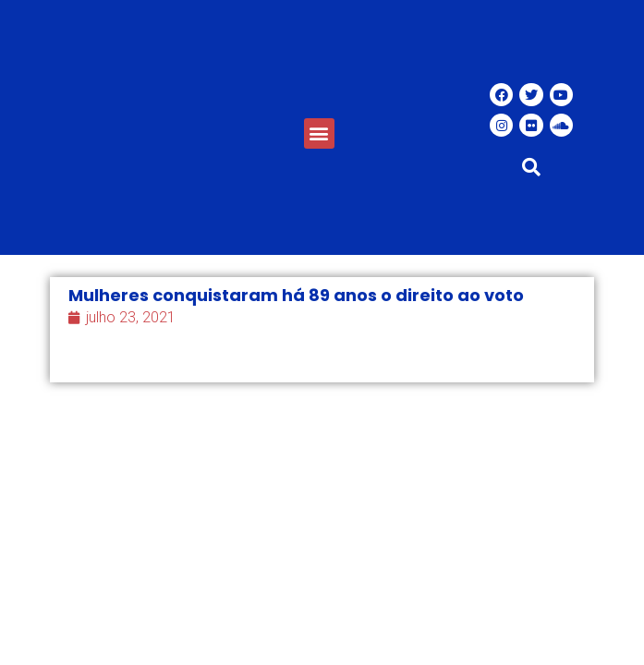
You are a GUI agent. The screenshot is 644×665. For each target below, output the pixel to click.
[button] (319, 133)
